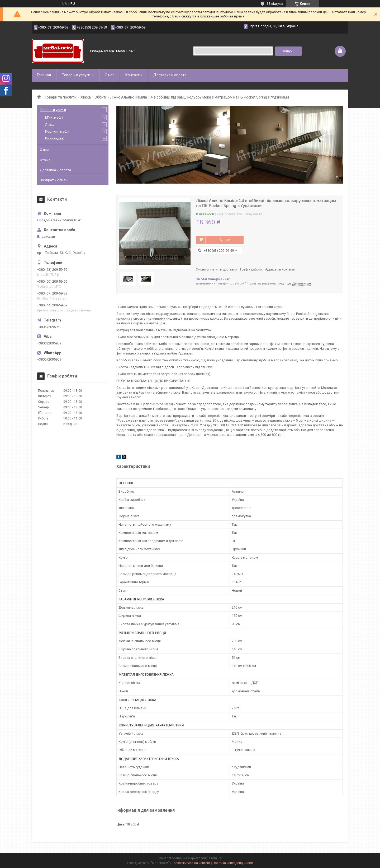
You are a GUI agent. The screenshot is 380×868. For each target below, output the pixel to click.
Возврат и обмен (54, 180)
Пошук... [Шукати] (288, 51)
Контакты (134, 75)
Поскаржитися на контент (191, 863)
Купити (225, 240)
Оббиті (100, 97)
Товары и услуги (76, 75)
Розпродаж (54, 138)
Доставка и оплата (170, 75)
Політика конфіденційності (233, 863)
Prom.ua (215, 858)
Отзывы (47, 160)
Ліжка (86, 97)
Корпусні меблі (57, 131)
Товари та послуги (61, 97)
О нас (110, 75)
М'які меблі (54, 117)
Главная (44, 75)
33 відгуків (275, 4)
